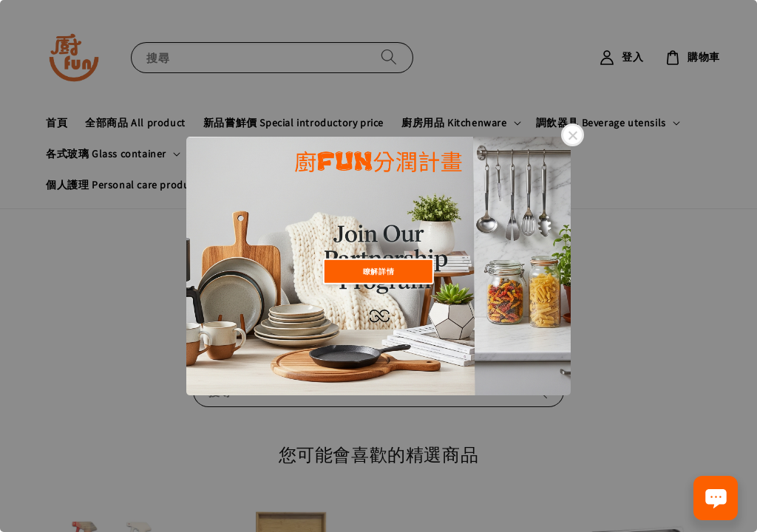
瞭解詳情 (378, 271)
